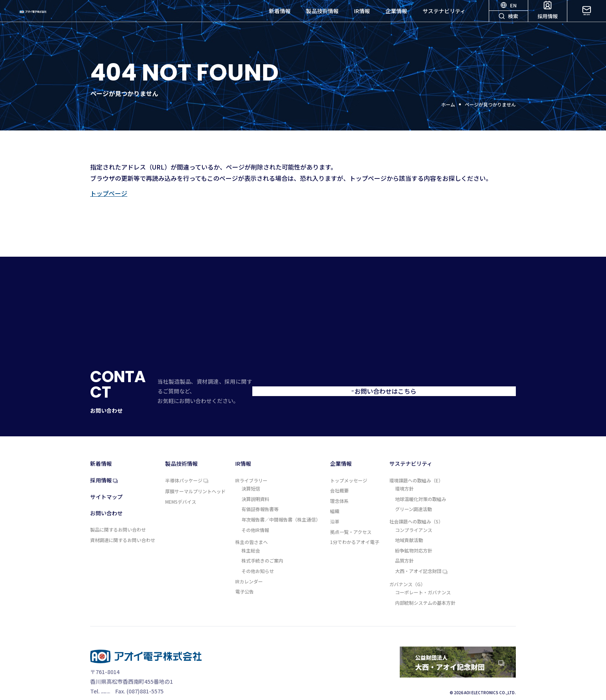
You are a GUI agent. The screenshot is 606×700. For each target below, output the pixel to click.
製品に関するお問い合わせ (118, 514)
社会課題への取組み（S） (416, 506)
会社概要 (339, 475)
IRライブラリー (251, 465)
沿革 (335, 506)
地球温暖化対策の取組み (421, 484)
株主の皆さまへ (252, 527)
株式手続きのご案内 (262, 545)
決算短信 (251, 473)
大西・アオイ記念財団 (421, 556)
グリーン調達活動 (413, 494)
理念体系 (339, 486)
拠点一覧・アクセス (351, 516)
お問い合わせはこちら (439, 383)
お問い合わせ (587, 19)
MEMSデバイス (181, 486)
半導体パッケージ (187, 465)
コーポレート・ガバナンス (423, 577)
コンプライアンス (414, 515)
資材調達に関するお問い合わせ (123, 525)
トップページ (109, 193)
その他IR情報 (255, 515)
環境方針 (404, 473)
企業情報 (396, 19)
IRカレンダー (249, 566)
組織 (335, 496)
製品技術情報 (322, 19)
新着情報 (280, 19)
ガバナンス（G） (407, 569)
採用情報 (548, 19)
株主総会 (251, 535)
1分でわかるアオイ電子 (355, 527)
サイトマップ (106, 481)
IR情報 (362, 19)
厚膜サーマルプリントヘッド (195, 476)
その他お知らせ (258, 556)
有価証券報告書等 (260, 494)
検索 (508, 29)
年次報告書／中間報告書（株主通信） (281, 504)
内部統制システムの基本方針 (425, 587)
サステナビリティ (444, 19)
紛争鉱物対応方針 (414, 535)
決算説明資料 (255, 484)
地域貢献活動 (409, 525)
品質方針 (404, 545)
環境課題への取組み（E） (416, 465)
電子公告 (245, 576)
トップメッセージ (349, 465)
